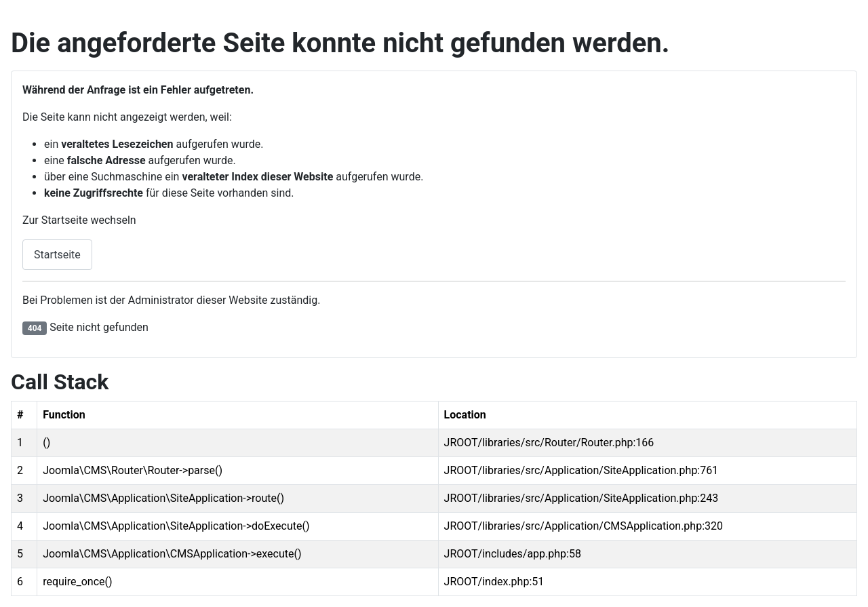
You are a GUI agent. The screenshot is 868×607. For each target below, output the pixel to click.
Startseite (57, 255)
